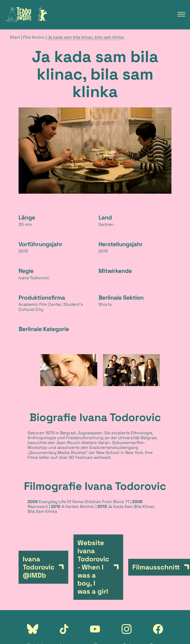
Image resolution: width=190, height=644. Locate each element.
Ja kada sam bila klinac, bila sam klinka (86, 37)
